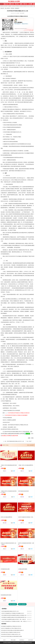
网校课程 (25, 6)
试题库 (31, 6)
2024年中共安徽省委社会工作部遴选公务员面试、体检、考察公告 (14, 621)
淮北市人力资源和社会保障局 (9, 420)
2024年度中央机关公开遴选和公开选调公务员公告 (11, 632)
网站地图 (13, 640)
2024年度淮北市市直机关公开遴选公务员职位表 (19, 413)
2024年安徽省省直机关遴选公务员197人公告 (15, 441)
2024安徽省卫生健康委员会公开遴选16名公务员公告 (11, 626)
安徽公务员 (6, 4)
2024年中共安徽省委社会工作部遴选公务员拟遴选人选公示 (13, 613)
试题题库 (10, 6)
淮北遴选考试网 (14, 436)
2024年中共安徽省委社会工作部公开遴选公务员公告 (11, 628)
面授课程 (21, 6)
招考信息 (2, 6)
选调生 (21, 4)
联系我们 (22, 640)
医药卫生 (25, 4)
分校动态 (14, 6)
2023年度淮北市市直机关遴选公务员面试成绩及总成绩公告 (12, 630)
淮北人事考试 (7, 8)
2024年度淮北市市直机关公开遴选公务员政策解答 (16, 415)
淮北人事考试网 (4, 1)
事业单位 (17, 4)
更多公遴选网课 (22, 604)
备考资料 (6, 6)
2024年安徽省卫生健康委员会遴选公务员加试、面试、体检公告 (14, 619)
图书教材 (17, 6)
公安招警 (30, 4)
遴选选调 (17, 8)
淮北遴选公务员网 (14, 1)
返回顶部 (31, 640)
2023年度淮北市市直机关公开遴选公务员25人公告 (11, 634)
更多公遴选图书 (31, 445)
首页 (4, 640)
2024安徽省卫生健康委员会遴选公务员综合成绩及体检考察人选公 (14, 617)
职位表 (28, 6)
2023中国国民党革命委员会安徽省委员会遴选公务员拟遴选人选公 (14, 615)
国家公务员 (12, 4)
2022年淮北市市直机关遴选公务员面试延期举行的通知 (12, 636)
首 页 (2, 4)
